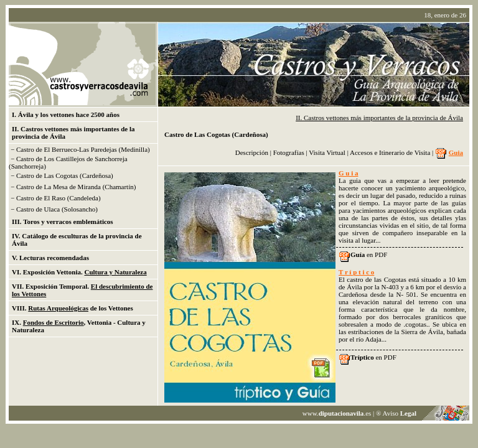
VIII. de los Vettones (73, 308)
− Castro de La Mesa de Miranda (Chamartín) (73, 187)
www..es (337, 413)
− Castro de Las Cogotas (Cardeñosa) (62, 175)
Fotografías (290, 152)
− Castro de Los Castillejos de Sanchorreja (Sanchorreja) (68, 162)
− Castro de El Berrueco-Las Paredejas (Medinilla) (80, 149)
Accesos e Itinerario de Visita (390, 152)
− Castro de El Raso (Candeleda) (56, 198)
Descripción (252, 152)
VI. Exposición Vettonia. (79, 272)
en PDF (369, 254)
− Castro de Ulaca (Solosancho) (54, 209)
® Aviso (396, 413)
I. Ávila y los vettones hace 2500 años (66, 114)
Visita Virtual (328, 152)
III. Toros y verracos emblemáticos (63, 222)
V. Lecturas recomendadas (50, 258)
